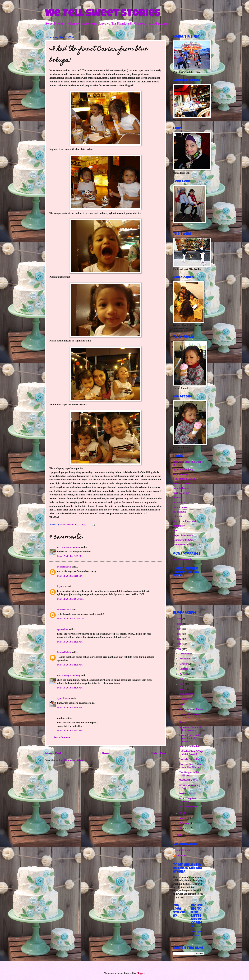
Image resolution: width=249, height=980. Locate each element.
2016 (179, 619)
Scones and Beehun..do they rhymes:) (190, 729)
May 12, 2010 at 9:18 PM (70, 576)
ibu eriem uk (179, 512)
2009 (179, 835)
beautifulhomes (181, 488)
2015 (179, 624)
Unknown (181, 855)
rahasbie (177, 516)
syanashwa (63, 629)
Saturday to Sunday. (189, 746)
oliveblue (177, 498)
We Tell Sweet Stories (103, 14)
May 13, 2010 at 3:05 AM (70, 665)
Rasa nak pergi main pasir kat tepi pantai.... (189, 738)
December (185, 654)
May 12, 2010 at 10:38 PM (70, 599)
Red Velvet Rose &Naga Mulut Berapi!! (191, 753)
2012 (179, 639)
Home (106, 753)
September (185, 669)
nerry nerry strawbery (69, 547)
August (183, 674)
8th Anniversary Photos (191, 709)
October (184, 664)
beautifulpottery (181, 474)
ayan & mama (64, 698)
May (182, 689)
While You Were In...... (190, 807)
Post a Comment (62, 737)
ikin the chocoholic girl (185, 545)
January (184, 828)
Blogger (140, 973)
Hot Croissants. (187, 694)
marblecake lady (181, 493)
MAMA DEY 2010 (188, 780)
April (183, 813)
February (185, 823)
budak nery (179, 526)
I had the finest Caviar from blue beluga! (190, 766)
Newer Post (53, 753)
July (182, 679)
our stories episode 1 (183, 559)
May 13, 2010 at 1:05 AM (70, 642)
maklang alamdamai (183, 484)
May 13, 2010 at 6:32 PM (70, 731)
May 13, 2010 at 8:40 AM (70, 708)
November (185, 659)
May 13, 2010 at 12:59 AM (70, 619)
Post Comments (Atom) (71, 760)
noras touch (179, 502)
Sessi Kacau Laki (188, 793)
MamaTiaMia (64, 567)
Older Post (158, 753)
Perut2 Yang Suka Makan (188, 800)
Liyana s (62, 586)
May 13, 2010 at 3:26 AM (70, 688)
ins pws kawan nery (183, 535)
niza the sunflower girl (184, 521)
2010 (179, 649)
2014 (179, 629)
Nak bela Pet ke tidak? (190, 759)
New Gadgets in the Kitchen (189, 774)
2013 (179, 634)
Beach (182, 704)
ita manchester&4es (183, 540)
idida (176, 531)
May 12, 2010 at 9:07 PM (70, 556)
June (182, 684)
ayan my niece (180, 507)
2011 (179, 644)
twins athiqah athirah (184, 479)
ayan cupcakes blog (183, 469)
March (183, 818)
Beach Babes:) (186, 699)
